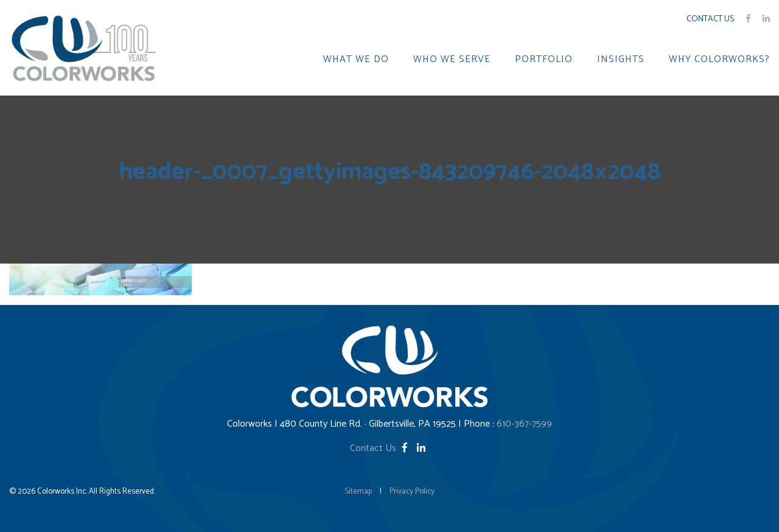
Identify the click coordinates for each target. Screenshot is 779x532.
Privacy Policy (412, 492)
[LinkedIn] (421, 448)
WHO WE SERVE (452, 60)
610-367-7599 (524, 424)
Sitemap (358, 492)
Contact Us (710, 19)
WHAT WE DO (356, 60)
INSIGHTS (621, 60)
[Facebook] (406, 448)
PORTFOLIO (544, 60)
